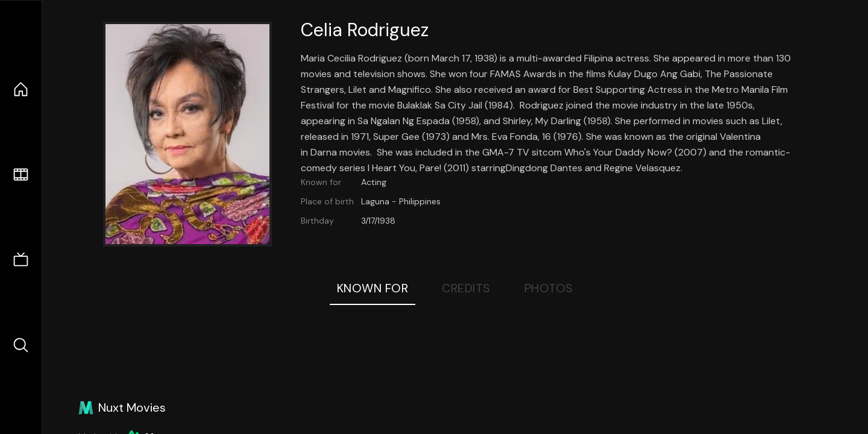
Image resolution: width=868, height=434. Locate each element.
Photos (549, 288)
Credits (466, 288)
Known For (373, 288)
